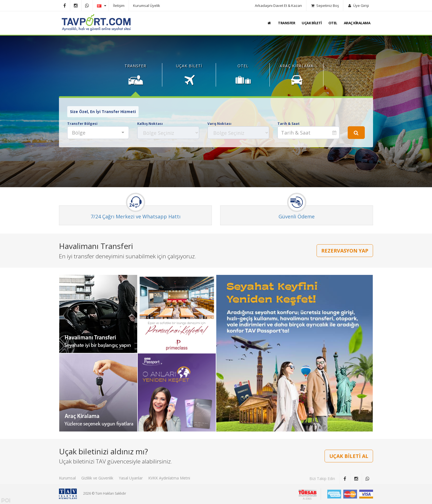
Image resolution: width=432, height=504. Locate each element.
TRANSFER (287, 23)
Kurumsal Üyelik (147, 6)
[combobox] (98, 133)
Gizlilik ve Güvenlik (97, 478)
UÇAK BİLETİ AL (349, 456)
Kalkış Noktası (150, 124)
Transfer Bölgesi (82, 124)
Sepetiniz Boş (325, 6)
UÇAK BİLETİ (312, 23)
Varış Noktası (219, 124)
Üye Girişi (358, 6)
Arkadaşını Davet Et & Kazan (278, 6)
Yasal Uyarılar (131, 478)
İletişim (119, 6)
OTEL (333, 23)
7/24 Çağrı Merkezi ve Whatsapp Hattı (136, 216)
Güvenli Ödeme (297, 216)
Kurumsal (67, 478)
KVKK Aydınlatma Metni (169, 478)
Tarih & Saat (289, 124)
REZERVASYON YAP (345, 251)
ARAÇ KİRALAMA (357, 23)
